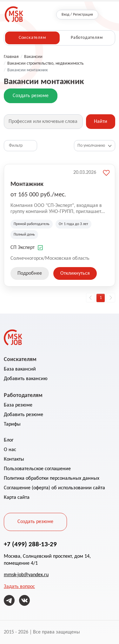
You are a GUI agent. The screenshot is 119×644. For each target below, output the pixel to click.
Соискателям (32, 38)
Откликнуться (75, 273)
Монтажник (27, 184)
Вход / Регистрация (77, 15)
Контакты (14, 459)
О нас (10, 450)
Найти (101, 122)
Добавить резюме (23, 415)
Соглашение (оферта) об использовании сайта (54, 488)
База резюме (18, 405)
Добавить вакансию (26, 379)
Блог (9, 440)
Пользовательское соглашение (37, 469)
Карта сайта (17, 498)
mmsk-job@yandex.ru (26, 575)
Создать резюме (31, 96)
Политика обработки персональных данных (52, 478)
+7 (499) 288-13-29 (30, 544)
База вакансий (20, 369)
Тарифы (12, 424)
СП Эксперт (23, 248)
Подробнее (30, 273)
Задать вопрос (19, 587)
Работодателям (87, 38)
